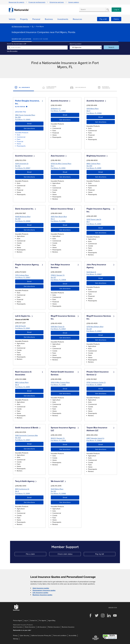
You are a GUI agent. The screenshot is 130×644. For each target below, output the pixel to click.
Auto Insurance (18, 627)
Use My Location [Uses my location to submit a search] (17, 51)
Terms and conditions (60, 636)
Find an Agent (18, 621)
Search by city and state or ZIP (21, 44)
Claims (116, 19)
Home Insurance (30, 627)
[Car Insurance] (79, 88)
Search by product (75, 44)
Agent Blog (52, 621)
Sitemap (16, 639)
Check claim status (69, 554)
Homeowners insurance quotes (44, 590)
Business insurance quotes (42, 595)
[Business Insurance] (106, 88)
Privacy (15, 636)
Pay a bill (103, 19)
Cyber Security (24, 636)
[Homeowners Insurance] (51, 88)
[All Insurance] (24, 88)
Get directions (29, 128)
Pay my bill (105, 554)
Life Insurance (42, 627)
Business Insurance (68, 627)
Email (29, 124)
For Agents (43, 621)
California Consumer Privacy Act (41, 636)
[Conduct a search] (92, 10)
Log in (116, 10)
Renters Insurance (54, 627)
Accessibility (73, 636)
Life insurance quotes (40, 593)
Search (108, 47)
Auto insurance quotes (41, 588)
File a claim (36, 554)
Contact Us (34, 621)
